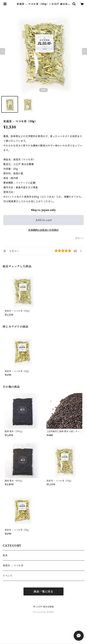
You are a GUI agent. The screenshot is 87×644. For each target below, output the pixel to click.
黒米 (5, 555)
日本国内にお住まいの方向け (43, 230)
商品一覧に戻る (43, 591)
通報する (79, 238)
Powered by (44, 612)
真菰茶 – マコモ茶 (13, 566)
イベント (8, 576)
